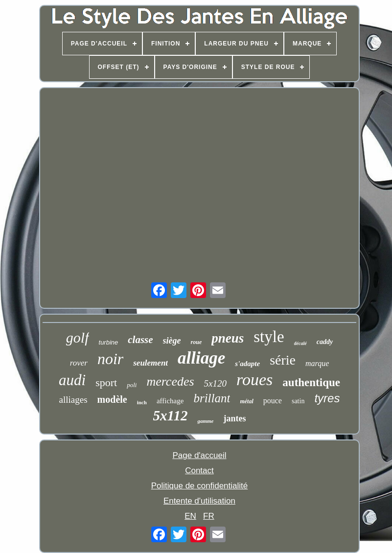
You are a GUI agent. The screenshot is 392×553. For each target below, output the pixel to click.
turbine (109, 342)
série (283, 360)
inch (142, 402)
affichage (170, 401)
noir (110, 359)
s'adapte (247, 364)
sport (106, 382)
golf (78, 337)
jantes (234, 418)
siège (172, 341)
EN (190, 516)
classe (140, 340)
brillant (212, 398)
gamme (205, 421)
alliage (201, 358)
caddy (325, 342)
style (269, 337)
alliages (73, 400)
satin (298, 401)
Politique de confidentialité (200, 486)
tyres (327, 398)
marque (317, 363)
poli (132, 385)
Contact (199, 471)
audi (72, 380)
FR (209, 516)
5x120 (215, 383)
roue (196, 342)
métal (246, 401)
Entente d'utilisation (199, 501)
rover (79, 363)
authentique (311, 382)
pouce (273, 401)
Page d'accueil (199, 455)
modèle (112, 399)
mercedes (170, 381)
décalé (300, 343)
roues (254, 380)
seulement (150, 363)
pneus (228, 338)
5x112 (171, 415)
